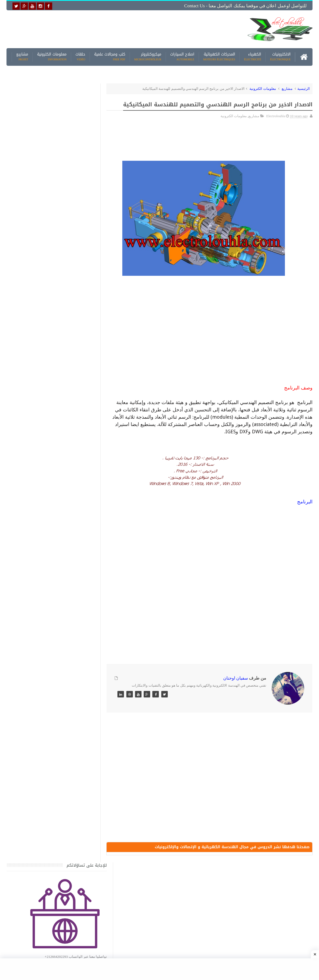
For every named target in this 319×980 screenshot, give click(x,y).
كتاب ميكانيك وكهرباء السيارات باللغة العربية (42, 503)
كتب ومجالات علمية (110, 57)
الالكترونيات (280, 57)
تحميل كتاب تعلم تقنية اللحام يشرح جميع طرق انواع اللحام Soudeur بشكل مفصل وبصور (45, 636)
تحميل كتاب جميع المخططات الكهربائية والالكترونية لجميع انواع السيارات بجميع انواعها (46, 535)
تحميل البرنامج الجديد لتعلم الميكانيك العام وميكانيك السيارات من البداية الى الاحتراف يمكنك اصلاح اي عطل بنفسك (43, 813)
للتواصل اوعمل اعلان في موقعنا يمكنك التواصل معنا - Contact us (245, 6)
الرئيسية (304, 88)
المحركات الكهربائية (219, 57)
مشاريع (22, 57)
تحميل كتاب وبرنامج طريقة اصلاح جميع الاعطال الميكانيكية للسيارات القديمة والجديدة (46, 839)
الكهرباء (253, 57)
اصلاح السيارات (182, 57)
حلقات (80, 57)
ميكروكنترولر (148, 57)
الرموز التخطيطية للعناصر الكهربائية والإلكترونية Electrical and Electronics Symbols (48, 712)
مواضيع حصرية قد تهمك (83, 764)
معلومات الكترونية (52, 57)
